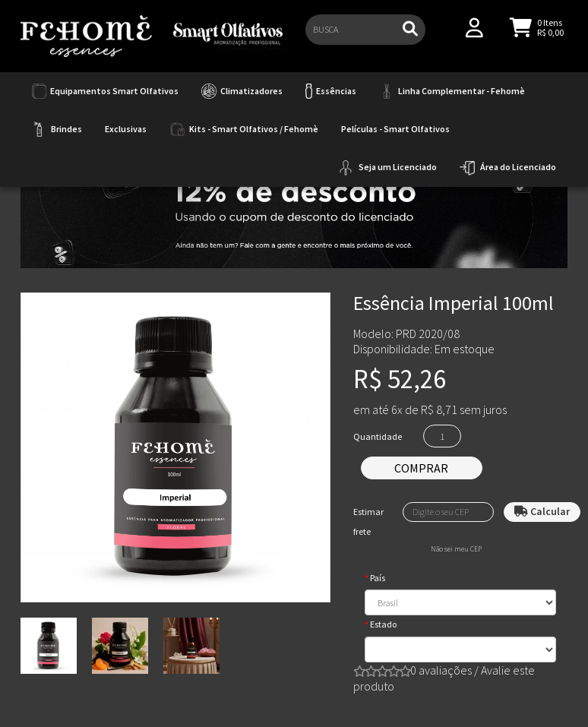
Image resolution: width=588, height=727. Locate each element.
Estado (383, 624)
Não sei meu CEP (456, 549)
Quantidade (378, 436)
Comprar (421, 468)
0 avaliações (441, 670)
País (378, 578)
